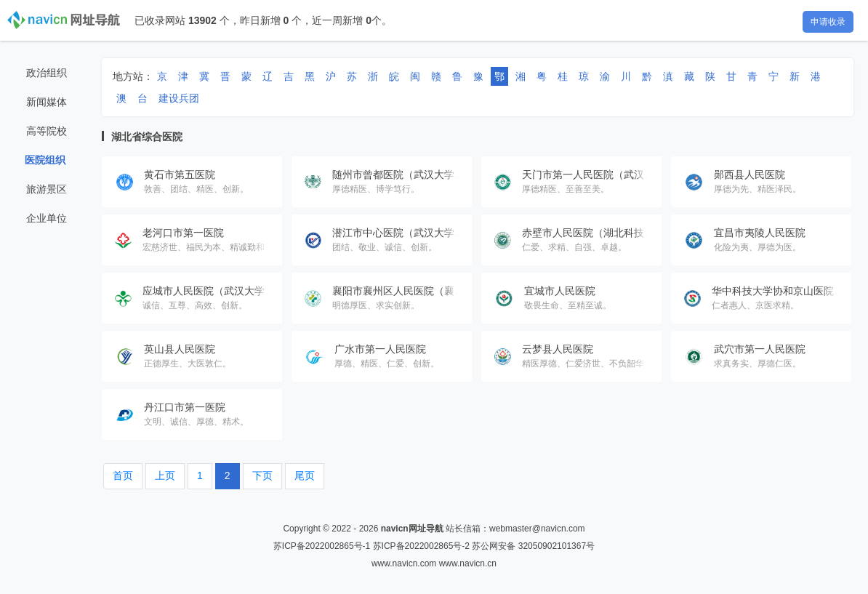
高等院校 (47, 131)
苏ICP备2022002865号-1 (322, 546)
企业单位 (47, 218)
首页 (123, 475)
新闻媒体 (47, 102)
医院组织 (45, 160)
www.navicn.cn (468, 563)
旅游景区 (47, 189)
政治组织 (47, 73)
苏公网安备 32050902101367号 (533, 546)
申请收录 (828, 22)
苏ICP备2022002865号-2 (421, 546)
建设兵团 (179, 98)
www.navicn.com (404, 563)
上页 (165, 475)
